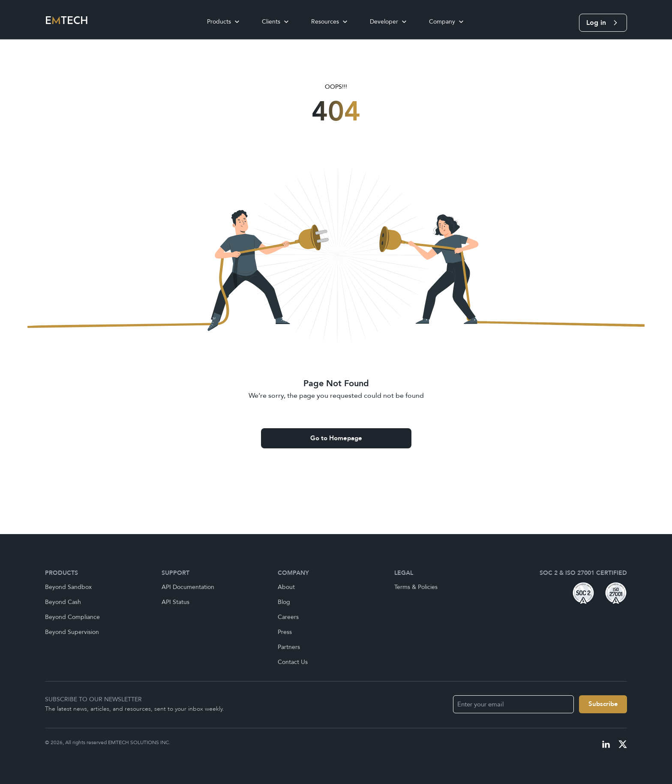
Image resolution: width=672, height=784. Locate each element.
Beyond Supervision (72, 632)
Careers (288, 617)
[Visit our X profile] (623, 744)
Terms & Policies (416, 587)
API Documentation (188, 587)
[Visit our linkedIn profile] (606, 744)
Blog (284, 602)
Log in (603, 23)
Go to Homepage (336, 438)
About (286, 587)
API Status (175, 602)
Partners (289, 647)
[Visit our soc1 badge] (583, 593)
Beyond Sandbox (68, 587)
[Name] (603, 704)
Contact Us (293, 662)
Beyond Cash (63, 602)
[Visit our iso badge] (616, 593)
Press (285, 632)
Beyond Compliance (72, 617)
